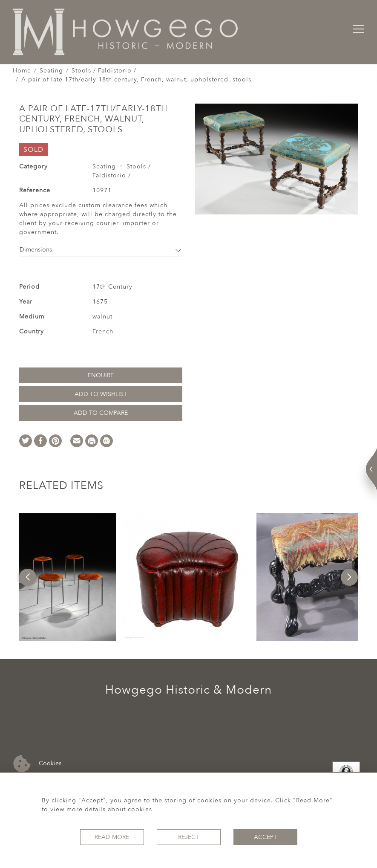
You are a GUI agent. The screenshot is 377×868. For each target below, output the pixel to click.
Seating (51, 71)
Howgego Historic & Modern (188, 690)
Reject (188, 837)
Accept (265, 837)
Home (22, 71)
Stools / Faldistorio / (104, 71)
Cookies (37, 764)
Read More (112, 837)
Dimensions (101, 250)
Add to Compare (101, 413)
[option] (68, 577)
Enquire (101, 375)
